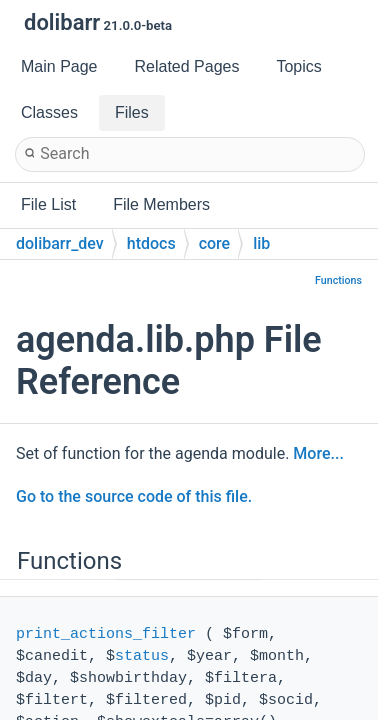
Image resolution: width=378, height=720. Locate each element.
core (215, 243)
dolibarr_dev (60, 243)
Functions (338, 280)
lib (261, 243)
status (142, 656)
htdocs (151, 243)
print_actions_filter (106, 634)
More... (318, 453)
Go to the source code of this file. (134, 496)
